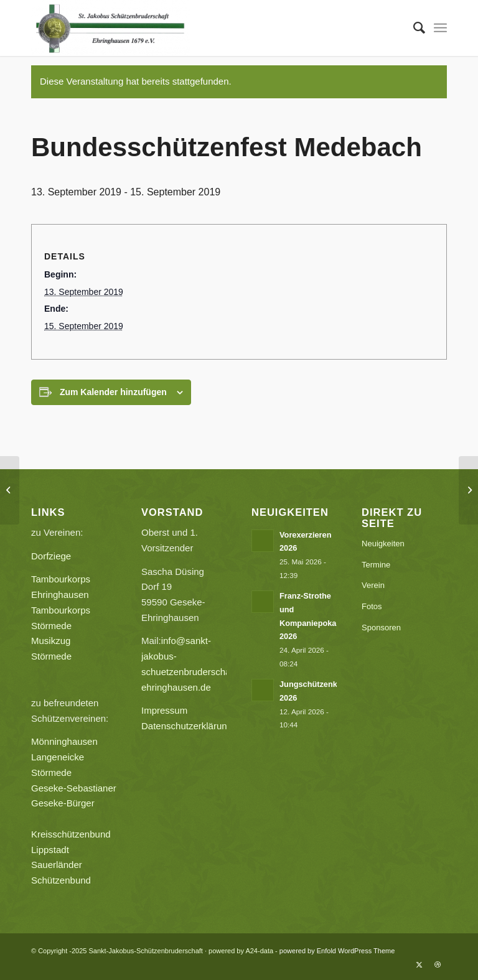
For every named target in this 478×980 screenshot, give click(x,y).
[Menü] (440, 28)
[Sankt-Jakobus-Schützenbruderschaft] (110, 28)
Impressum (164, 710)
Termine (376, 565)
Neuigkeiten (383, 544)
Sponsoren (381, 628)
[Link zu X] (419, 964)
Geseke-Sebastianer (74, 788)
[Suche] (413, 28)
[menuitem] (413, 28)
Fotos (372, 606)
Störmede (51, 772)
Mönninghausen (64, 741)
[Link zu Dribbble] (438, 964)
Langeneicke (58, 757)
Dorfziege (51, 556)
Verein (373, 585)
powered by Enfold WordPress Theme (337, 951)
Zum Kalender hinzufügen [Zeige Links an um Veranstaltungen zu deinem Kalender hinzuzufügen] (113, 392)
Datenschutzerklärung (187, 726)
